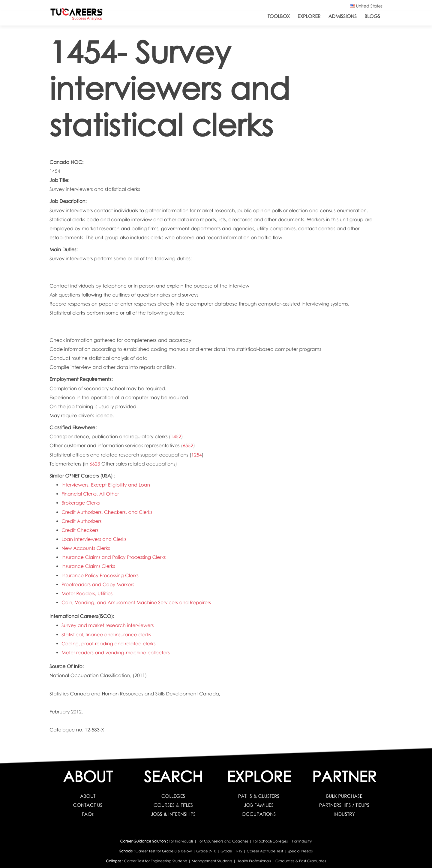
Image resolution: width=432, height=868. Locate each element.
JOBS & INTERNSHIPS (173, 814)
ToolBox (279, 16)
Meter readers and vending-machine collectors (116, 653)
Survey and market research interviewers (108, 625)
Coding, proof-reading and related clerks (109, 644)
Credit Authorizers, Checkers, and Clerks (107, 512)
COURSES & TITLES (173, 805)
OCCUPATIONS (259, 814)
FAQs (88, 814)
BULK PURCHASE (344, 796)
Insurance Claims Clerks (88, 566)
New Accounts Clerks (86, 548)
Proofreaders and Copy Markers (98, 585)
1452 (176, 437)
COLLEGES (173, 796)
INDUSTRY (344, 814)
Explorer (309, 16)
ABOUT (88, 796)
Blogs (372, 16)
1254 (197, 455)
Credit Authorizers (82, 521)
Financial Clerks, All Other (91, 494)
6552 (188, 446)
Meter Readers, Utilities (87, 594)
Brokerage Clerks (81, 503)
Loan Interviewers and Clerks (94, 539)
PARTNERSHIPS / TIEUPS (344, 805)
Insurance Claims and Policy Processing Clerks (114, 557)
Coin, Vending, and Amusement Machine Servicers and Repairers (137, 603)
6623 (95, 464)
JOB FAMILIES (259, 805)
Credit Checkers (80, 530)
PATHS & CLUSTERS (259, 796)
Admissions (342, 16)
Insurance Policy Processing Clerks (100, 576)
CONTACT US (88, 805)
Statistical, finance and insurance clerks (107, 635)
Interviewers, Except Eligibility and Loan (106, 485)
